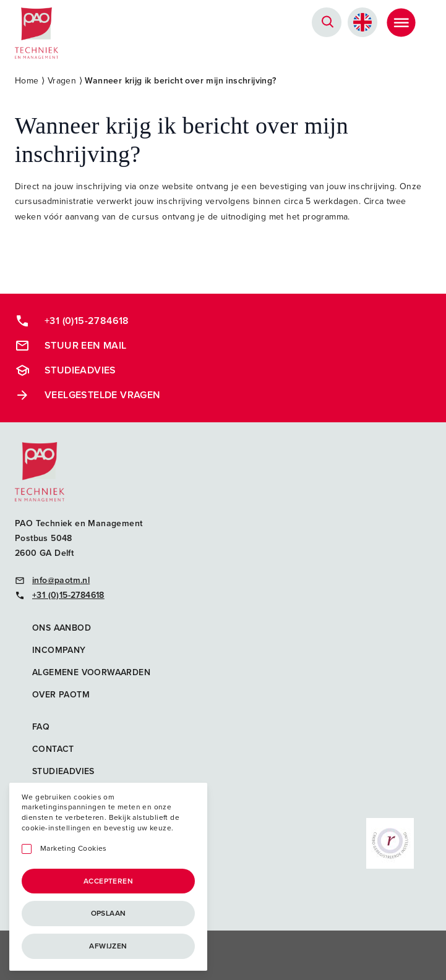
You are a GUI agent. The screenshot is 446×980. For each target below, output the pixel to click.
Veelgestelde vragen (88, 395)
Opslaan (109, 913)
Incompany (59, 650)
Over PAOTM (61, 695)
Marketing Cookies (74, 849)
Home (27, 81)
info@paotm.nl (52, 580)
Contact (53, 749)
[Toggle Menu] (401, 22)
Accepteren (108, 881)
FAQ (41, 727)
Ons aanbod (62, 628)
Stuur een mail (71, 346)
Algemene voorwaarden (91, 672)
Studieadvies (66, 370)
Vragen (62, 81)
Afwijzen (108, 946)
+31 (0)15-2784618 (72, 321)
